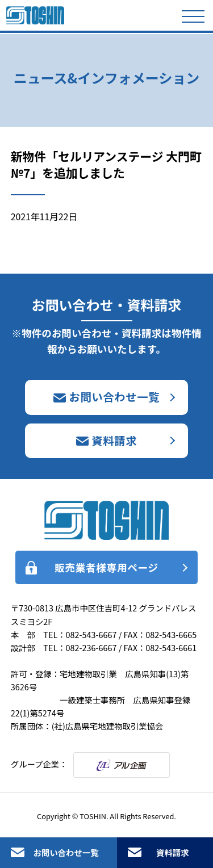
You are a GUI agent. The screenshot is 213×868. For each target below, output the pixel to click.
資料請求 (173, 852)
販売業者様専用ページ (106, 567)
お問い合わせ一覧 (66, 852)
